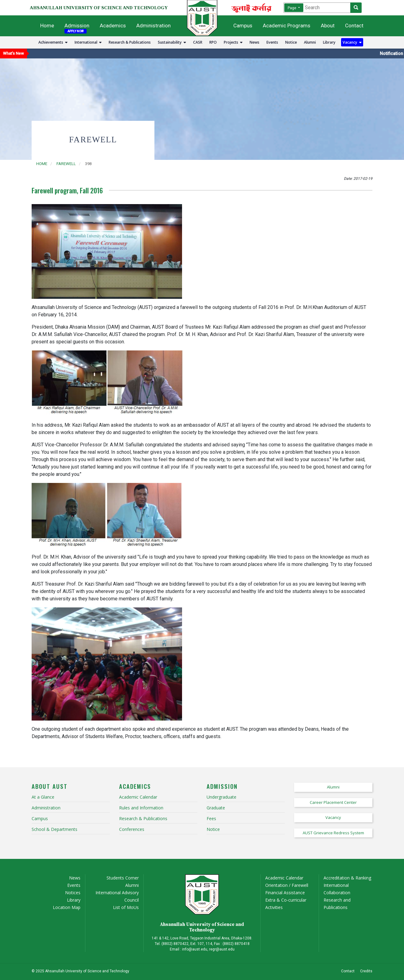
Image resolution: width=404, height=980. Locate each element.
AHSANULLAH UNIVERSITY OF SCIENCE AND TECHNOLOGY (99, 8)
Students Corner (123, 878)
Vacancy (352, 42)
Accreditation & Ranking (347, 878)
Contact (354, 26)
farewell (66, 164)
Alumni (310, 42)
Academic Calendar (284, 878)
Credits (366, 971)
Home (47, 26)
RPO (213, 42)
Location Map (67, 907)
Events (272, 42)
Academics (113, 26)
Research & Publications (130, 42)
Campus (243, 26)
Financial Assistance (285, 893)
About (328, 26)
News (254, 42)
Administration (153, 26)
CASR (198, 42)
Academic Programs (287, 26)
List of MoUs (126, 907)
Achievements (53, 42)
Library (329, 42)
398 (88, 164)
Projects (233, 42)
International (88, 42)
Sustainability (172, 42)
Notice (291, 42)
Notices (73, 893)
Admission (77, 26)
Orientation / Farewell (287, 885)
